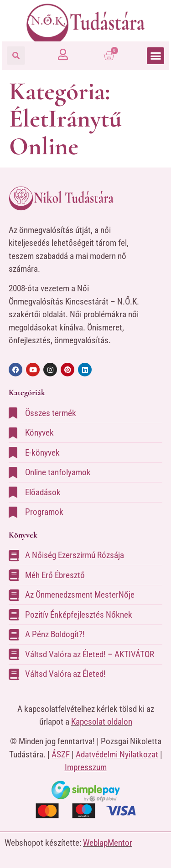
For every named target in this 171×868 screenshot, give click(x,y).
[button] (16, 56)
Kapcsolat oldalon (102, 722)
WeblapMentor (108, 843)
